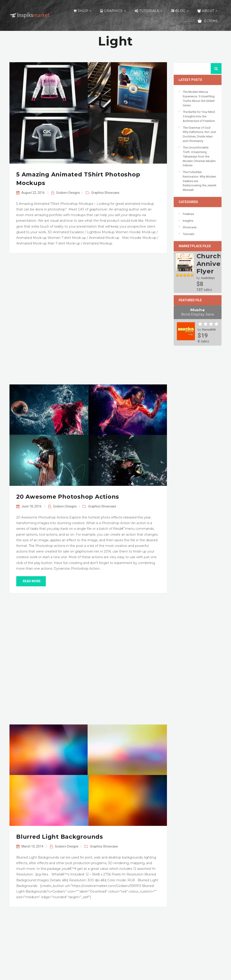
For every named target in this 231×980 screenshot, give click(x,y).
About (208, 11)
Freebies (188, 214)
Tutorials (149, 11)
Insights (188, 221)
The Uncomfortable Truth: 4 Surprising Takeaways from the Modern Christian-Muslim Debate (199, 156)
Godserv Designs (68, 193)
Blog (180, 11)
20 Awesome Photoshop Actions (68, 497)
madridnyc (208, 278)
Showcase (112, 193)
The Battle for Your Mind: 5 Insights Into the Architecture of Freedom (199, 116)
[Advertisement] (88, 319)
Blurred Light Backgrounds (60, 837)
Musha (198, 312)
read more (31, 581)
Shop (83, 11)
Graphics (113, 11)
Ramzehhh (209, 330)
